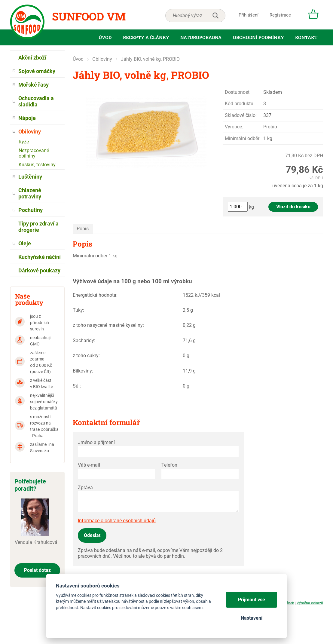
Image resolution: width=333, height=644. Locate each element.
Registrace (280, 15)
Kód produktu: (240, 104)
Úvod (78, 59)
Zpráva (85, 488)
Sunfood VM (89, 16)
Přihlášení (249, 15)
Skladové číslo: (241, 115)
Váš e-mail (89, 465)
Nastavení (252, 618)
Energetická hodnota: (95, 295)
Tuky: (78, 310)
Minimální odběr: (243, 138)
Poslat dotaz (37, 570)
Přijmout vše (252, 600)
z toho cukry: (86, 356)
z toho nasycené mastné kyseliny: (108, 325)
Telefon (169, 465)
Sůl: (77, 386)
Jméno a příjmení (96, 442)
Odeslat (92, 535)
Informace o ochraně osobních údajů (117, 521)
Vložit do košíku (293, 207)
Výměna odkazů (310, 603)
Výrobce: (234, 127)
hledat (215, 16)
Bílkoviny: (83, 371)
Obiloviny (102, 59)
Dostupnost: (238, 92)
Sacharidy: (84, 340)
